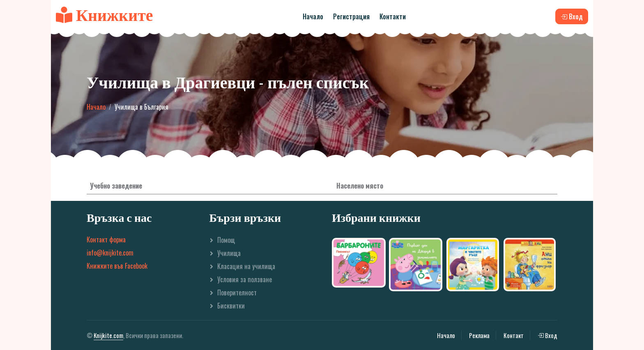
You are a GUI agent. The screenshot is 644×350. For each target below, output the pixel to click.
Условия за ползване (245, 279)
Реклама (479, 335)
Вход (547, 335)
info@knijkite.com (110, 253)
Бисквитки (231, 306)
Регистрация (351, 16)
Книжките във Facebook (117, 266)
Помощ (226, 240)
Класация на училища (246, 266)
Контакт (514, 335)
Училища (229, 253)
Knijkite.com (108, 335)
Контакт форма (106, 239)
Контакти (393, 16)
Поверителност (237, 292)
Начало (313, 16)
